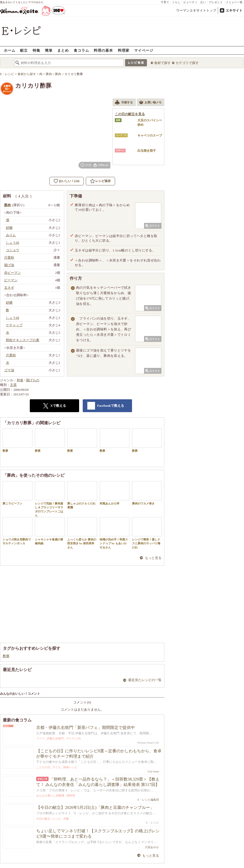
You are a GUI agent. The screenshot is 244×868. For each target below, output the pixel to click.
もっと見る (153, 558)
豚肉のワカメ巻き (147, 493)
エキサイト (234, 10)
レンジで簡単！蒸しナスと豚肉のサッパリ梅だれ (147, 533)
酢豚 (17, 440)
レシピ (57, 819)
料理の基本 (103, 50)
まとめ (63, 50)
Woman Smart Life (148, 743)
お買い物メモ (150, 103)
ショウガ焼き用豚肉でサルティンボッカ (17, 531)
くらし (176, 2)
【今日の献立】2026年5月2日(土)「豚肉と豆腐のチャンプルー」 (95, 807)
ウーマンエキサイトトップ (196, 10)
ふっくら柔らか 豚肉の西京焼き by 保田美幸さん (82, 533)
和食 (20, 380)
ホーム (10, 50)
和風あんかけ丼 (115, 493)
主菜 (13, 385)
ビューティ (190, 2)
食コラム (81, 50)
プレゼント (216, 2)
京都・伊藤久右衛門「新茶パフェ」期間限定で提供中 (86, 727)
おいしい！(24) (69, 181)
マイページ (144, 50)
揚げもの (33, 380)
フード (40, 738)
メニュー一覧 (234, 2)
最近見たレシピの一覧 (145, 680)
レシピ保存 (103, 181)
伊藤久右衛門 (55, 738)
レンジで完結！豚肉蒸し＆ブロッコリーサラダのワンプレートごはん (50, 499)
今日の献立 (43, 819)
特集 (36, 50)
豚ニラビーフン (17, 493)
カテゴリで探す (187, 63)
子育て (165, 2)
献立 (24, 50)
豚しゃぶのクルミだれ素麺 (82, 495)
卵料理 (71, 795)
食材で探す (162, 63)
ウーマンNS (73, 738)
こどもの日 (43, 767)
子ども (57, 767)
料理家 (124, 50)
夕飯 (66, 819)
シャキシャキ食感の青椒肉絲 (50, 531)
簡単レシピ (70, 767)
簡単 (49, 50)
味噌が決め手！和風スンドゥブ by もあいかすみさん (115, 533)
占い (203, 2)
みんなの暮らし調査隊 (50, 795)
